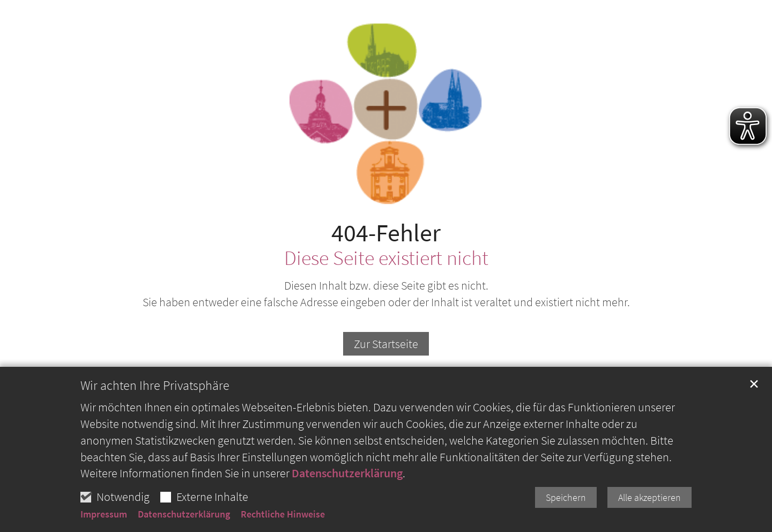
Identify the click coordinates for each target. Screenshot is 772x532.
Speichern (566, 500)
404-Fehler (386, 233)
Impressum (104, 516)
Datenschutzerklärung (347, 475)
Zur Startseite (386, 344)
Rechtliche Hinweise (283, 516)
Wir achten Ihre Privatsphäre (155, 388)
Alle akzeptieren (649, 500)
